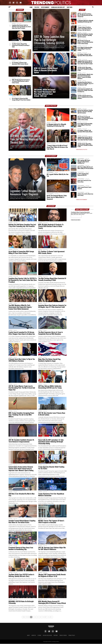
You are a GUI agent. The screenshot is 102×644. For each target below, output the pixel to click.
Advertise (34, 636)
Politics (37, 7)
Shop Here (70, 7)
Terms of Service (63, 636)
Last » (51, 617)
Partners (56, 636)
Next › (46, 617)
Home (31, 7)
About (28, 636)
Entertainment (45, 7)
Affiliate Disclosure (47, 636)
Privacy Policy (72, 636)
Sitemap (39, 636)
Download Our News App (58, 7)
